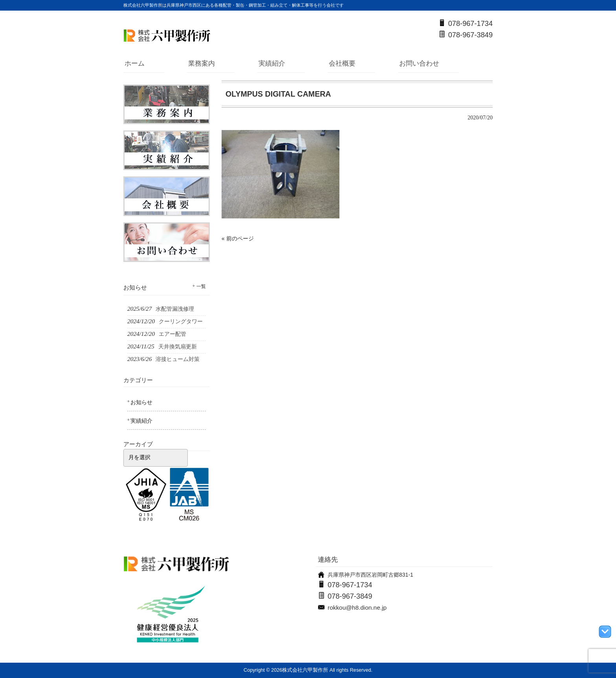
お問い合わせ (419, 63)
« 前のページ (238, 238)
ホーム (135, 63)
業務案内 (202, 63)
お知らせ (141, 402)
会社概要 (342, 63)
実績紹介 (272, 63)
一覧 (201, 286)
